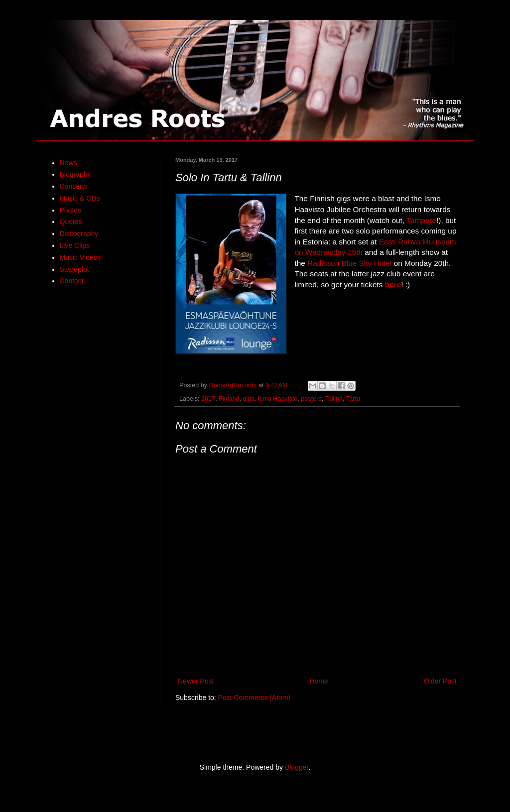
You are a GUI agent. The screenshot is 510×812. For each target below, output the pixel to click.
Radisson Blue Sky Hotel (349, 263)
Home (319, 681)
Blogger (297, 767)
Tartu (353, 399)
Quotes (71, 222)
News (68, 163)
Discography (79, 233)
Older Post (440, 681)
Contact (72, 281)
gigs (248, 399)
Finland (229, 399)
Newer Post (196, 681)
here (393, 285)
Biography (75, 174)
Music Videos (80, 257)
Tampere (421, 220)
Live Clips (75, 245)
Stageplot (74, 269)
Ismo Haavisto (278, 399)
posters (311, 399)
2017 (208, 399)
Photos (71, 210)
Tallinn (334, 399)
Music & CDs (80, 198)
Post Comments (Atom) (254, 697)
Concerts (74, 186)
